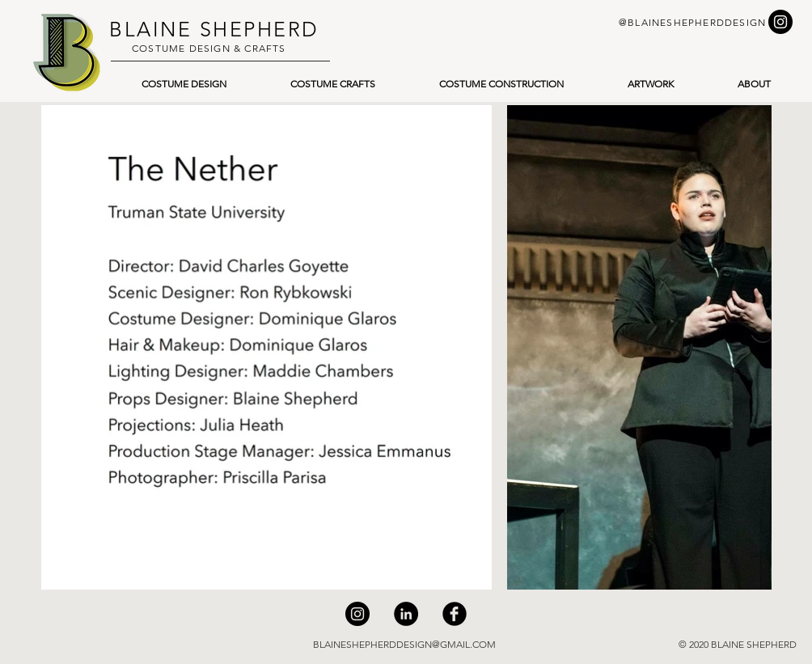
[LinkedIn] (406, 614)
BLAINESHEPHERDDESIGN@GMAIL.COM (404, 644)
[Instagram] (357, 614)
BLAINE (150, 29)
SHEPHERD (256, 29)
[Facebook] (455, 614)
